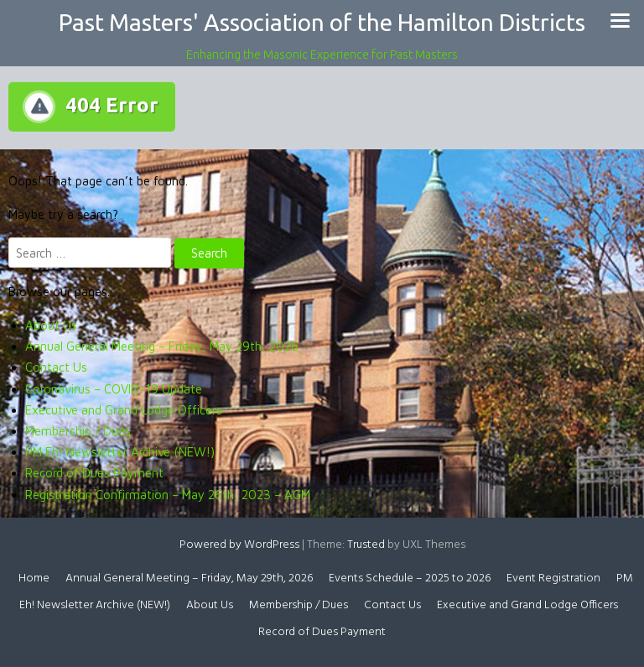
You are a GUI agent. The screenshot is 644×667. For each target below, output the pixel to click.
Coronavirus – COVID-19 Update (114, 389)
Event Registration (553, 578)
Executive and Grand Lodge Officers (124, 410)
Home (34, 578)
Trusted (366, 545)
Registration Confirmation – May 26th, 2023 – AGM (168, 495)
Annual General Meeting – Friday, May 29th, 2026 (162, 346)
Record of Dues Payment (94, 473)
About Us (51, 325)
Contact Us (56, 367)
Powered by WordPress (239, 545)
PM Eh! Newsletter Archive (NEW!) (120, 452)
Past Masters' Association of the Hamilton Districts (322, 22)
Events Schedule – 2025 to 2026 (410, 578)
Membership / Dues (78, 431)
